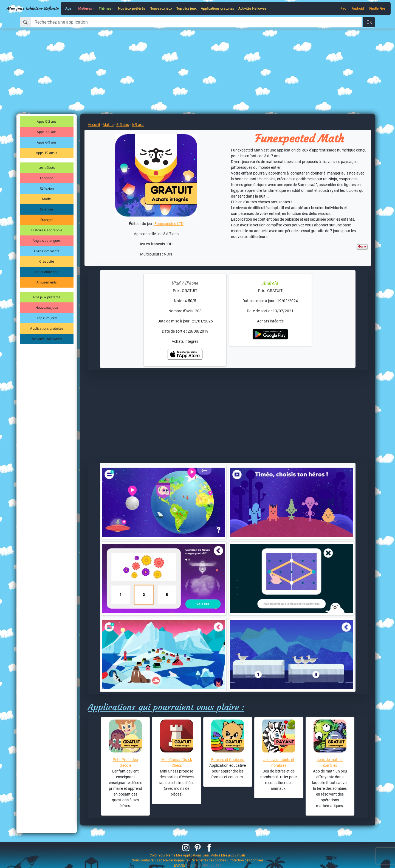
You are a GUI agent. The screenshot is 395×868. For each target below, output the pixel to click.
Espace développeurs (173, 860)
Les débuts (47, 168)
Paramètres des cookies (208, 860)
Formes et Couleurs (228, 760)
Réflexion (47, 188)
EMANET (180, 865)
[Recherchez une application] (196, 22)
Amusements (47, 282)
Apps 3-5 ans (47, 132)
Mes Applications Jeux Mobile (198, 855)
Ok (369, 22)
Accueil (94, 125)
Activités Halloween (253, 8)
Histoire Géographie (47, 230)
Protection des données (246, 860)
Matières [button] (85, 8)
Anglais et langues (47, 241)
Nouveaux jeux (161, 8)
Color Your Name (163, 855)
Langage (47, 178)
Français (47, 220)
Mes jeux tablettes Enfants (33, 9)
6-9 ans (138, 125)
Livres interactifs (47, 251)
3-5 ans (123, 125)
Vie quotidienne (47, 272)
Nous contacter (143, 860)
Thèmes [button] (105, 8)
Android (358, 8)
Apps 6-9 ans (47, 142)
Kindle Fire (377, 8)
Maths (47, 199)
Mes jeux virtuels (233, 855)
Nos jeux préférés (132, 8)
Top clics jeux (186, 8)
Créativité (47, 261)
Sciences (47, 209)
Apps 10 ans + (47, 153)
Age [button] (68, 8)
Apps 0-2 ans (47, 121)
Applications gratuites (217, 8)
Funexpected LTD (169, 224)
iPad (343, 8)
